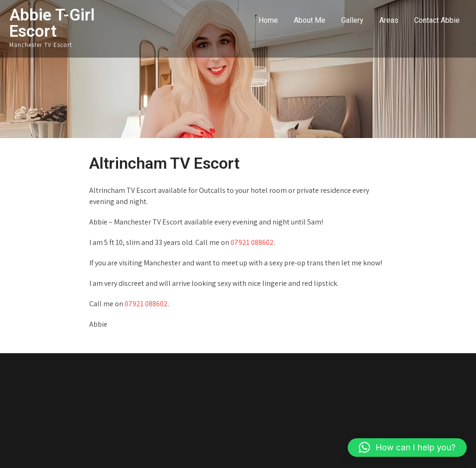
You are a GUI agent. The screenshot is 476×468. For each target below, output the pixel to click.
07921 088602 (252, 242)
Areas (389, 20)
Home (268, 20)
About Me (310, 20)
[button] (407, 448)
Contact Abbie (437, 20)
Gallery (352, 20)
